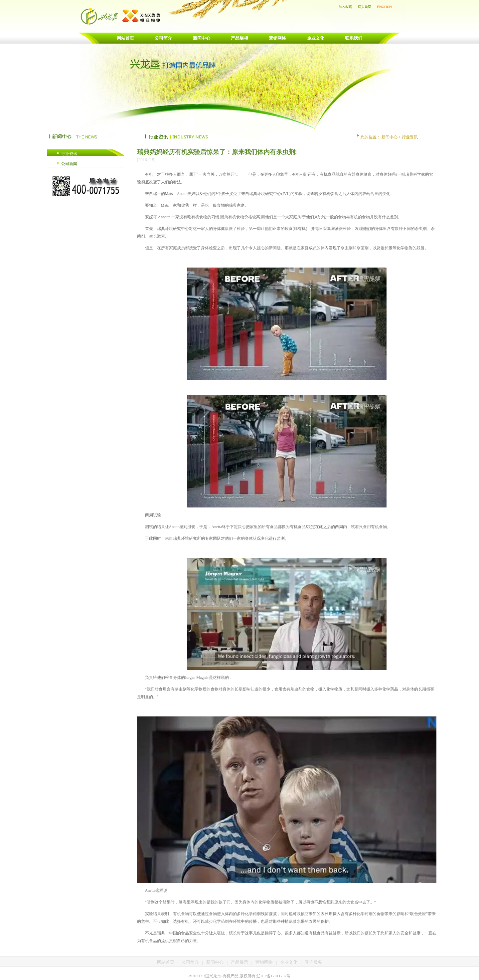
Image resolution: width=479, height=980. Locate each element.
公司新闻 (69, 164)
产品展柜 (239, 38)
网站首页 (125, 38)
